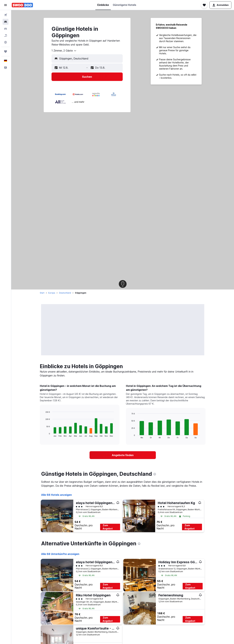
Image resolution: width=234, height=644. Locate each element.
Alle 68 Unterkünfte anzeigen (60, 554)
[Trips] (6, 52)
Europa (52, 293)
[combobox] (64, 51)
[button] (6, 5)
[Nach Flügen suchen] (6, 15)
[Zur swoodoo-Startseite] (22, 5)
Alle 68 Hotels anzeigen (56, 495)
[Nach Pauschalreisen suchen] (6, 35)
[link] (123, 455)
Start (42, 293)
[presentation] (155, 474)
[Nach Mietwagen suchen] (6, 29)
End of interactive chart (44, 434)
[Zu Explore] (6, 42)
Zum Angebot (108, 527)
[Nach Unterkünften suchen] (6, 22)
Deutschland (65, 293)
